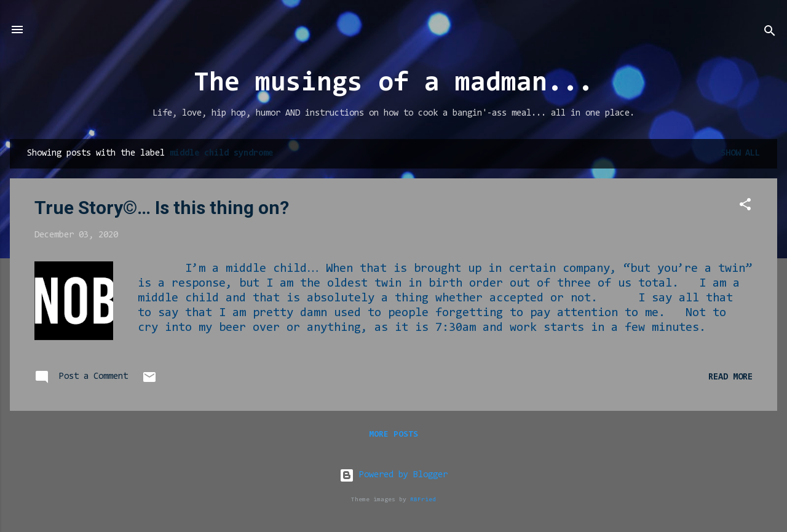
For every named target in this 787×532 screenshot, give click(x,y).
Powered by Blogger (393, 475)
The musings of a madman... (393, 84)
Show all (740, 153)
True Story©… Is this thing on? (162, 208)
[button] (745, 207)
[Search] (770, 34)
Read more (730, 377)
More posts (393, 435)
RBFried (423, 500)
